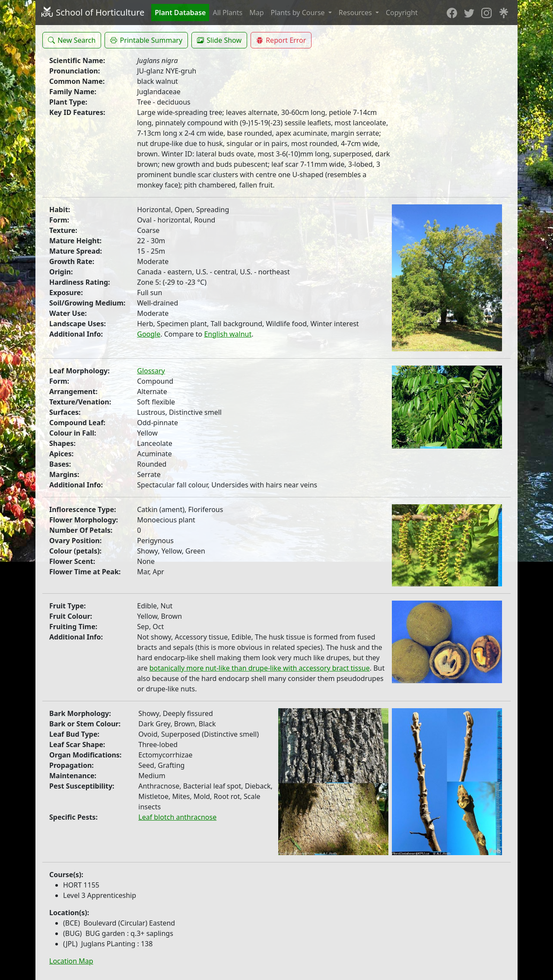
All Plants (227, 13)
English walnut (228, 334)
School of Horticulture (92, 12)
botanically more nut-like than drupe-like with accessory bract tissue (260, 668)
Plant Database (180, 13)
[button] (72, 40)
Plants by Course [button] (299, 13)
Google (149, 334)
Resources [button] (356, 13)
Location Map (71, 961)
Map (256, 13)
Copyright (402, 13)
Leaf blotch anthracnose (177, 817)
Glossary (151, 371)
